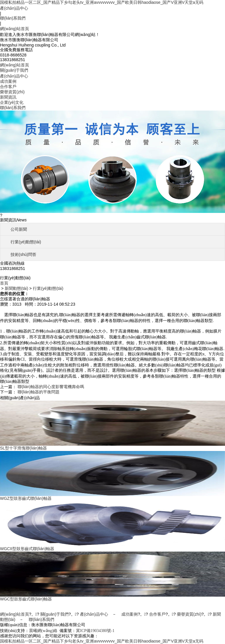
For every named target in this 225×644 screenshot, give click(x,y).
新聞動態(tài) (16, 288)
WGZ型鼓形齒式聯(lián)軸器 (26, 498)
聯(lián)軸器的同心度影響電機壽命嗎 (51, 387)
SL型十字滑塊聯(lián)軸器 (23, 448)
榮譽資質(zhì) (12, 92)
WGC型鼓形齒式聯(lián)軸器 (26, 599)
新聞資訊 (8, 97)
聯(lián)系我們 (13, 18)
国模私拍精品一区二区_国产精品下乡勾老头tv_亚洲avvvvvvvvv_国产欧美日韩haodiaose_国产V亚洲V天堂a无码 (102, 2)
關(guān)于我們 (14, 70)
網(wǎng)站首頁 (15, 29)
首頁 (4, 283)
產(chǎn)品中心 (14, 8)
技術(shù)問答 (23, 254)
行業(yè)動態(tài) (26, 242)
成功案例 (8, 81)
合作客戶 (8, 87)
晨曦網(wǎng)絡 (43, 631)
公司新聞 (19, 229)
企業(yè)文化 (12, 102)
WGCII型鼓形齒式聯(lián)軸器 (27, 549)
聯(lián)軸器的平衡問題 (39, 392)
